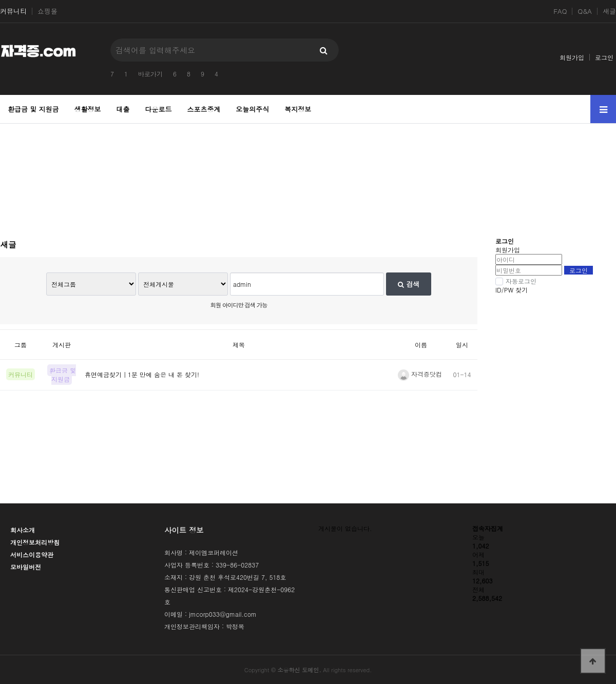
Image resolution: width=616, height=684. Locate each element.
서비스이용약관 (32, 554)
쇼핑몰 (47, 11)
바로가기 (150, 74)
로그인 (604, 57)
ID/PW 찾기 (512, 290)
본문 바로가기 (0, 0)
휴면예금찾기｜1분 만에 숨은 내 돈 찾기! (142, 374)
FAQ (560, 11)
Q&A (585, 11)
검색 (409, 284)
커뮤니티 (13, 11)
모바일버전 (26, 567)
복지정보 (298, 109)
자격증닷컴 (420, 374)
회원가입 (572, 57)
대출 (123, 109)
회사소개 (23, 530)
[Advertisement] (308, 175)
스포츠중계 (204, 109)
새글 (609, 11)
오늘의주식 (252, 109)
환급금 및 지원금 (33, 109)
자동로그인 (516, 281)
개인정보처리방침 (35, 542)
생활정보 (88, 109)
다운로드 (158, 109)
